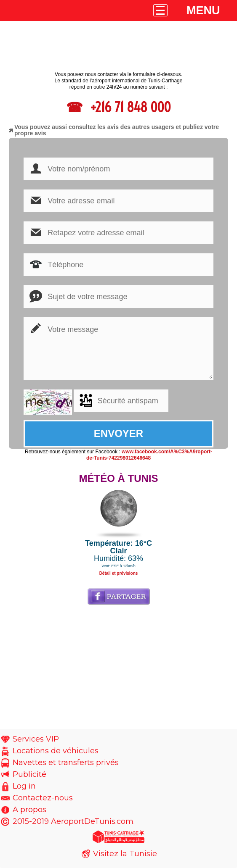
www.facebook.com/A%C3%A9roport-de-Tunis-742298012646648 (149, 455)
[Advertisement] (118, 670)
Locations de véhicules (56, 751)
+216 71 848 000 (129, 107)
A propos (29, 810)
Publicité (29, 774)
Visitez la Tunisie (125, 854)
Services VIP (36, 739)
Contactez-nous (43, 798)
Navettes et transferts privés (66, 763)
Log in (24, 786)
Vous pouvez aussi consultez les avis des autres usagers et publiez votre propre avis (117, 130)
